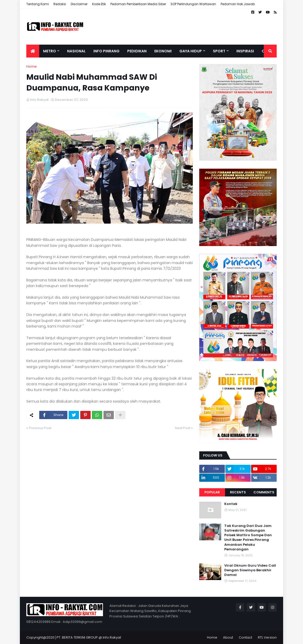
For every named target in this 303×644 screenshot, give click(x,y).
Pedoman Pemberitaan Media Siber (138, 4)
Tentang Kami (38, 4)
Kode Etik (99, 4)
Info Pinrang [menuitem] (106, 51)
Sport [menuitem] (219, 51)
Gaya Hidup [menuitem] (191, 51)
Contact (245, 637)
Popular (212, 492)
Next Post (183, 428)
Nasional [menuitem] (76, 51)
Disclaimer (79, 4)
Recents (238, 492)
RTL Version (267, 637)
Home (31, 66)
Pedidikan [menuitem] (137, 51)
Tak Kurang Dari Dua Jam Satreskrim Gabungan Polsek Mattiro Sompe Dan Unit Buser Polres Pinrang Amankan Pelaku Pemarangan (248, 538)
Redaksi (60, 4)
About (228, 637)
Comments (264, 492)
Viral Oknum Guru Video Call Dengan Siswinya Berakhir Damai (250, 570)
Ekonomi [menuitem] (163, 51)
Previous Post (40, 428)
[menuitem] (33, 51)
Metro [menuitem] (50, 51)
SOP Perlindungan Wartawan (193, 4)
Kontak (231, 504)
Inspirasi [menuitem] (245, 51)
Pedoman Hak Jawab (238, 4)
